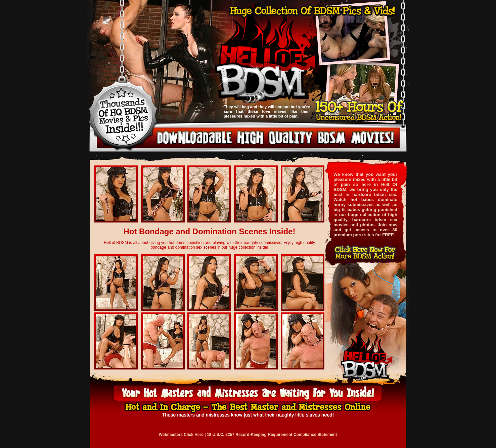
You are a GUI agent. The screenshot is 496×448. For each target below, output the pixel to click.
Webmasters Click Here (181, 435)
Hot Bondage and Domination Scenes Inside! (209, 231)
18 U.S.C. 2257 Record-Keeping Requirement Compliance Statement (272, 435)
